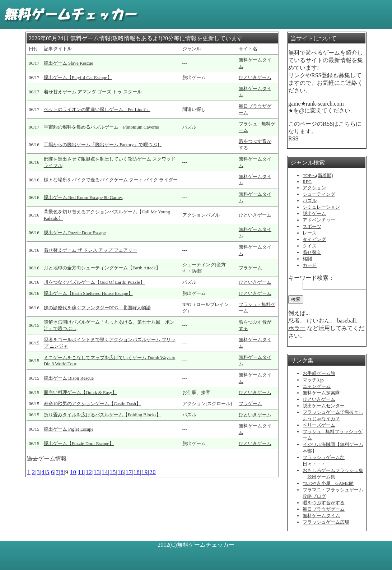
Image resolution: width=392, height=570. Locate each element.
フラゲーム (250, 268)
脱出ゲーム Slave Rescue (69, 63)
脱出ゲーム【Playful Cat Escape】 (78, 77)
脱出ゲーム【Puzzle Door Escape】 (79, 443)
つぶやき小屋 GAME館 (328, 483)
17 (129, 472)
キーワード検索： (311, 278)
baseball (346, 321)
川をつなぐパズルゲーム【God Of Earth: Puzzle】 (94, 282)
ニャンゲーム (317, 386)
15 (113, 472)
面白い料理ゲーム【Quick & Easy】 (80, 392)
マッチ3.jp (313, 380)
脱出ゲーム (314, 214)
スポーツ (312, 226)
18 (137, 472)
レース (310, 233)
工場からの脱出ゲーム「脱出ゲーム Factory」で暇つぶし (103, 145)
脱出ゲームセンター (324, 406)
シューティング (319, 194)
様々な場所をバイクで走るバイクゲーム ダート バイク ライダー (111, 180)
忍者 (294, 321)
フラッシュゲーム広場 (326, 522)
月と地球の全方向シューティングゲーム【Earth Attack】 (102, 268)
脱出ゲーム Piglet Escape (69, 429)
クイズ (310, 246)
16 (121, 472)
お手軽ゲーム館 (319, 373)
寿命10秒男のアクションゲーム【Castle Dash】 (92, 404)
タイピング (314, 239)
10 (73, 472)
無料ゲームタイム (321, 516)
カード (310, 265)
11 (81, 472)
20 (153, 472)
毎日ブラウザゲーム (324, 509)
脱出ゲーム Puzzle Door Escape (75, 233)
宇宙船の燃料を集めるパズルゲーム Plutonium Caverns (101, 127)
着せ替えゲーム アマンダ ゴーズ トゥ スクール (93, 92)
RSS (293, 138)
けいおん (318, 321)
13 (97, 472)
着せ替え (312, 252)
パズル (310, 201)
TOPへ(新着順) (318, 175)
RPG (307, 182)
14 (105, 472)
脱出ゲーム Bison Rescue (69, 378)
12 (89, 472)
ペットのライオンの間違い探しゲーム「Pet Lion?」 (97, 109)
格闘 (307, 259)
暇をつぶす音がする (324, 503)
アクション (314, 188)
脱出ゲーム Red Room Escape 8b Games (83, 197)
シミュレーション (321, 207)
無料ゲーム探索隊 (321, 393)
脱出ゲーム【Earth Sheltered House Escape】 (88, 293)
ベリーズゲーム (319, 425)
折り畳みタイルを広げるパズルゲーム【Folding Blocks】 (102, 415)
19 (145, 472)
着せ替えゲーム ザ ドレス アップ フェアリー (90, 250)
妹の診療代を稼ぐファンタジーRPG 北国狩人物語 (97, 308)
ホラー (297, 328)
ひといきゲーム (255, 77)
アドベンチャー (319, 220)
